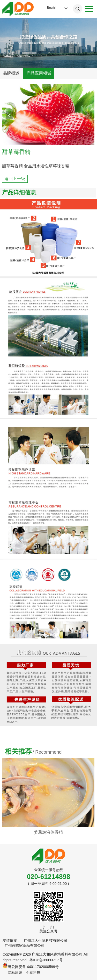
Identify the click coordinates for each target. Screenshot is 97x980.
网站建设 (15, 972)
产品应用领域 (39, 73)
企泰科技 (33, 972)
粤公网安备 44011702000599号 (31, 966)
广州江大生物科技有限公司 (46, 940)
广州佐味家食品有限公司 (25, 945)
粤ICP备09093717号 (46, 960)
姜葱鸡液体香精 (48, 833)
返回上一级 (15, 179)
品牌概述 (11, 73)
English (52, 8)
